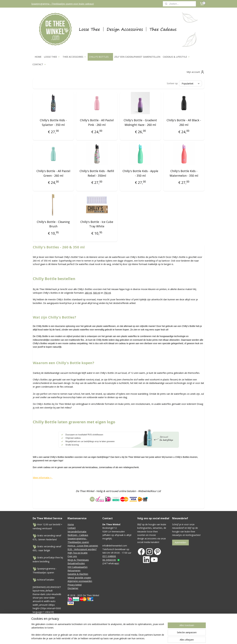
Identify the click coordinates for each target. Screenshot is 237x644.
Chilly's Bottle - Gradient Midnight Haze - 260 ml (140, 122)
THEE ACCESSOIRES (75, 57)
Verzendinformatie (77, 532)
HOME (38, 57)
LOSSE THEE (52, 57)
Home (71, 524)
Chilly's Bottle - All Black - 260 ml (184, 122)
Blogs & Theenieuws (78, 560)
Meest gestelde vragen (79, 578)
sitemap (128, 628)
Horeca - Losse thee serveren (83, 546)
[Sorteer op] (190, 84)
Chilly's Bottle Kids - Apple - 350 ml (140, 173)
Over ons (72, 556)
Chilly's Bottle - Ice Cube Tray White (97, 224)
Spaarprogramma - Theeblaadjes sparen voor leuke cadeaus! (63, 4)
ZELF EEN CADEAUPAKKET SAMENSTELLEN (137, 57)
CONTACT (39, 64)
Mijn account (195, 72)
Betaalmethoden (76, 563)
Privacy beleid (75, 585)
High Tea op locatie (78, 553)
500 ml (96, 293)
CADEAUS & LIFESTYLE (176, 57)
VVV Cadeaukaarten (78, 567)
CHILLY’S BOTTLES (100, 57)
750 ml (107, 293)
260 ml (88, 293)
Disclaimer (73, 588)
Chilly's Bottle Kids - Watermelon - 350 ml (184, 173)
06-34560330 (109, 560)
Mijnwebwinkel (175, 628)
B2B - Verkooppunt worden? (82, 549)
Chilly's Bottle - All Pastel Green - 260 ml (53, 173)
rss (135, 628)
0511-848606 (109, 556)
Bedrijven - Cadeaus (78, 535)
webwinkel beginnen (147, 628)
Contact (72, 528)
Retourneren (74, 570)
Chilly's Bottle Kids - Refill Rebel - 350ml (97, 173)
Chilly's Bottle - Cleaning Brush (53, 224)
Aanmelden (180, 542)
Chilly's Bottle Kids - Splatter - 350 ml (53, 122)
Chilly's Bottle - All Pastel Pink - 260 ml (97, 122)
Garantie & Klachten (78, 574)
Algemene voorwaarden (80, 581)
